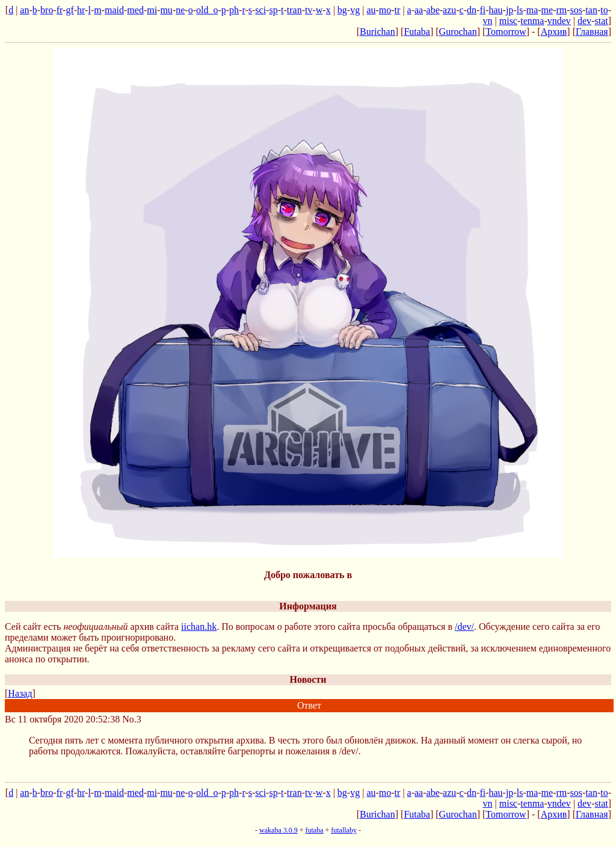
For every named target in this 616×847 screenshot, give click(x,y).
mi (152, 10)
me (547, 10)
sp (273, 10)
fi (482, 10)
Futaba (417, 32)
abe (433, 10)
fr (60, 10)
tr (398, 10)
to (604, 10)
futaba (315, 830)
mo (385, 10)
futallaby (344, 830)
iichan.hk (199, 627)
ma (532, 10)
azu (449, 10)
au (371, 10)
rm (561, 10)
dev (584, 21)
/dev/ (464, 627)
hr (81, 10)
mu (166, 10)
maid (114, 10)
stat (601, 21)
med (135, 10)
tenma (532, 21)
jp (510, 10)
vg (355, 10)
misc (508, 21)
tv (309, 10)
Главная (592, 32)
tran (294, 10)
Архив (554, 32)
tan (591, 10)
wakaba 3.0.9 (279, 830)
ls (520, 10)
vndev (559, 21)
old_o (207, 10)
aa (419, 10)
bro (47, 10)
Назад (20, 693)
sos (576, 10)
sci (260, 10)
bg (342, 10)
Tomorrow (506, 32)
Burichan (377, 32)
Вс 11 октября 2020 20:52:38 (62, 719)
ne (180, 10)
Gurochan (458, 32)
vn (488, 21)
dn (472, 10)
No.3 (132, 719)
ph (234, 10)
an (24, 10)
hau (495, 10)
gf (69, 10)
